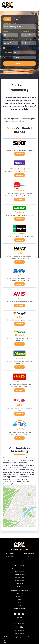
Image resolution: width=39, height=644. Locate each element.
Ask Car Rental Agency (20, 623)
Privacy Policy (17, 637)
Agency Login (20, 630)
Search (20, 63)
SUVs (19, 602)
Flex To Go (20, 429)
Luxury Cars (19, 593)
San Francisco (10, 556)
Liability (34, 637)
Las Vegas (10, 562)
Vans (16, 19)
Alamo (19, 358)
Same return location (13, 48)
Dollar (20, 405)
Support (20, 617)
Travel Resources (20, 581)
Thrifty (20, 275)
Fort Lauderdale (29, 553)
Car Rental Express (6, 640)
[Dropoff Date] (12, 43)
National (19, 335)
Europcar (19, 212)
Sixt (20, 147)
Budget (20, 317)
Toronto (29, 559)
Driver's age (8, 52)
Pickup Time (25, 32)
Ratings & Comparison (19, 569)
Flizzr (20, 382)
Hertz (19, 253)
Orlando (29, 556)
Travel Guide (20, 584)
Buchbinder (19, 191)
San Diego (10, 559)
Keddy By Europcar (19, 168)
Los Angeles (10, 553)
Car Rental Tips (19, 586)
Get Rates (19, 154)
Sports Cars (19, 596)
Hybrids (20, 599)
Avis (20, 299)
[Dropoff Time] (30, 43)
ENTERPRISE (19, 233)
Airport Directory (20, 575)
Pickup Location (10, 23)
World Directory (20, 572)
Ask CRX (20, 620)
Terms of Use (27, 637)
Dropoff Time (26, 40)
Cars (7, 19)
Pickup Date (8, 32)
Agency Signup (20, 633)
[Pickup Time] (30, 35)
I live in (6, 57)
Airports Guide (19, 578)
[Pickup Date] (12, 35)
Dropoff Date (8, 40)
